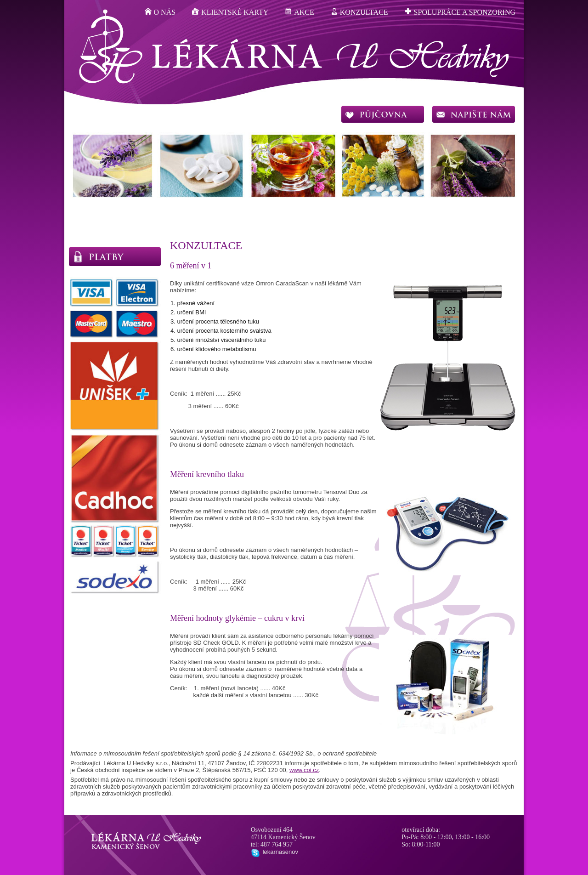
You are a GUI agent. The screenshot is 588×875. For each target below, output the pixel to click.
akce (300, 12)
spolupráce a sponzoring (460, 12)
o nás (160, 12)
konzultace (359, 12)
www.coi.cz (304, 770)
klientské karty (230, 12)
